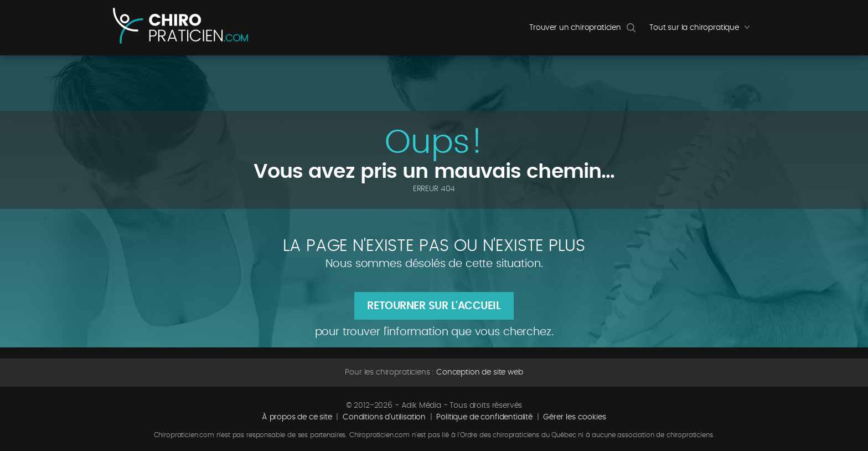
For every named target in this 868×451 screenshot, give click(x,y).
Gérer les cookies (575, 417)
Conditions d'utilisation (384, 417)
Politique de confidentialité (484, 417)
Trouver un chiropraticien (575, 28)
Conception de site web (479, 372)
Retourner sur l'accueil (434, 306)
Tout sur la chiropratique (702, 30)
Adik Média (421, 406)
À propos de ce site (297, 417)
